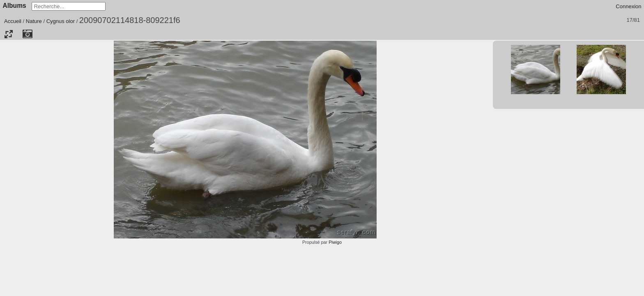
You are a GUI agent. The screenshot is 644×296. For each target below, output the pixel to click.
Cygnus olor (61, 21)
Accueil (13, 21)
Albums (15, 6)
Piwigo (335, 242)
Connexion (628, 6)
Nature (34, 21)
